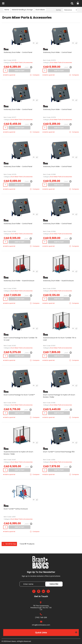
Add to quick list (9, 75)
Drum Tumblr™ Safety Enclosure (16, 509)
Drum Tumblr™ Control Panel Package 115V (59, 452)
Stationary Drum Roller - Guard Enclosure (19, 281)
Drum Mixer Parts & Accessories (22, 62)
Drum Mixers (40, 10)
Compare (35, 75)
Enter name (20, 582)
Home (7, 10)
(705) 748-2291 (41, 617)
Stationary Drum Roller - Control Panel (18, 52)
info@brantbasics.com (41, 625)
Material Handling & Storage (22, 10)
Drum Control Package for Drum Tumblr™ (19, 395)
